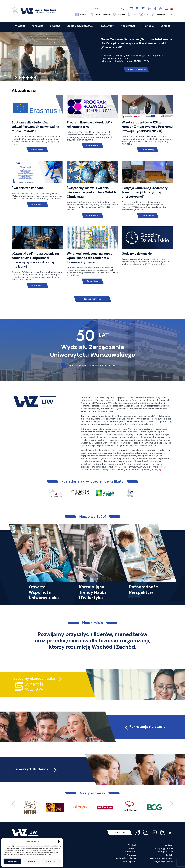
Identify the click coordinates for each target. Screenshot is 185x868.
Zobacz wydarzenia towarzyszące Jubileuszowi (92, 366)
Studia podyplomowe (163, 848)
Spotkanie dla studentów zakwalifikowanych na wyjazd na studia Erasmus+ (35, 127)
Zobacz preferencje (51, 861)
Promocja (131, 855)
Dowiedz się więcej (136, 69)
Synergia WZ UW (165, 852)
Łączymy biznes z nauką (34, 678)
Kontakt (169, 855)
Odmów (32, 861)
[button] (60, 841)
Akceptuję (13, 861)
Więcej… (158, 470)
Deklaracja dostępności (162, 858)
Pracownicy (130, 852)
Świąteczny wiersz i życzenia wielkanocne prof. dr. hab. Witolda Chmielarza (92, 192)
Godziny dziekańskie (137, 254)
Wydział (132, 845)
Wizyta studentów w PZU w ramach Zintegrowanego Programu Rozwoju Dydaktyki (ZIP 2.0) (147, 127)
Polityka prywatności (163, 862)
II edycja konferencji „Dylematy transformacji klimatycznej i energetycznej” (145, 192)
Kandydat (169, 845)
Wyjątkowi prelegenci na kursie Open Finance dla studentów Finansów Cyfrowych (90, 258)
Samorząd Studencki (36, 769)
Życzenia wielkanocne (28, 188)
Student (132, 848)
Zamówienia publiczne (125, 858)
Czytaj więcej (37, 150)
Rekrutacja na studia (145, 727)
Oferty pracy (130, 862)
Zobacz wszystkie (92, 299)
